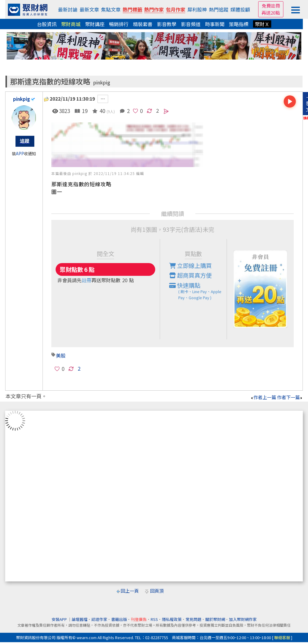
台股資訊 (47, 24)
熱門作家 (154, 9)
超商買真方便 (190, 275)
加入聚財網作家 (243, 619)
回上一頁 (130, 591)
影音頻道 (191, 24)
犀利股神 (197, 9)
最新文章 (89, 9)
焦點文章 (111, 9)
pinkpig (102, 82)
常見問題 (193, 619)
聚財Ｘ (262, 24)
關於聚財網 (215, 619)
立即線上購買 (190, 265)
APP (20, 154)
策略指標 (239, 24)
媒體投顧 (240, 9)
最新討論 (68, 9)
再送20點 (271, 13)
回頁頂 (157, 591)
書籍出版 (119, 619)
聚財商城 (71, 24)
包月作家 (176, 9)
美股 (61, 355)
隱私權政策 (172, 619)
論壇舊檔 (80, 619)
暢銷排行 (119, 24)
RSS (154, 619)
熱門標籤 (132, 9)
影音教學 (167, 24)
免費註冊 (271, 6)
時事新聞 (215, 24)
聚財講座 (95, 24)
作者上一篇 (263, 397)
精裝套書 (143, 24)
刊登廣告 (139, 619)
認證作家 (99, 619)
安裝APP (60, 619)
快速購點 (198, 291)
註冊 (87, 280)
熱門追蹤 (219, 9)
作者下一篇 (290, 397)
